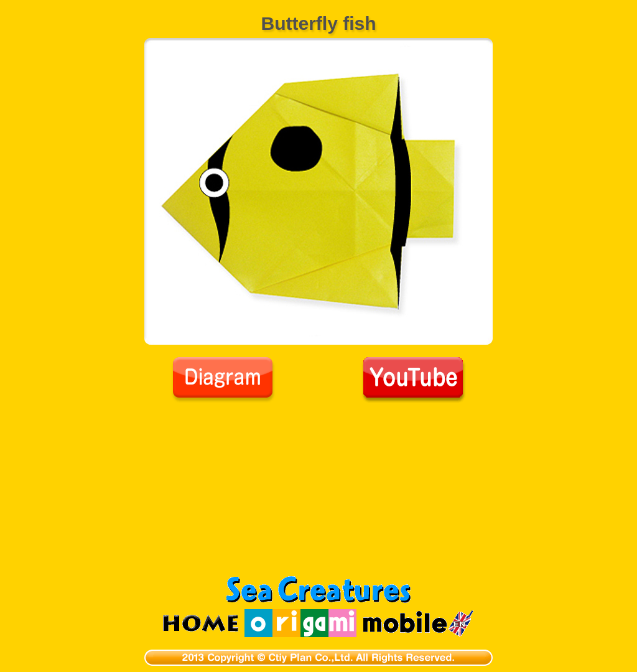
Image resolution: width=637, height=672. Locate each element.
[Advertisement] (318, 497)
